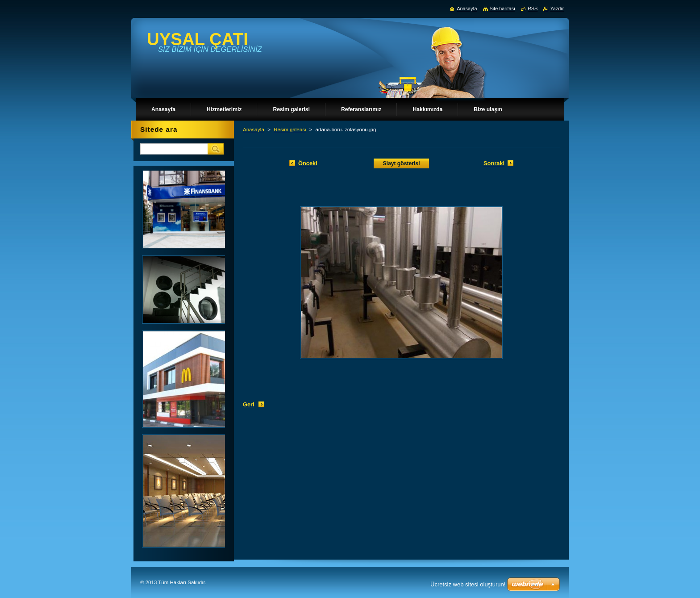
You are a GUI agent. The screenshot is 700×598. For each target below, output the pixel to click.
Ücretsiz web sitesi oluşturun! (468, 584)
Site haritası (502, 8)
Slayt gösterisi (401, 163)
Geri (249, 404)
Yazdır (557, 8)
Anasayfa (254, 130)
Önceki (308, 163)
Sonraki (494, 163)
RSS (533, 8)
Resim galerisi (290, 130)
